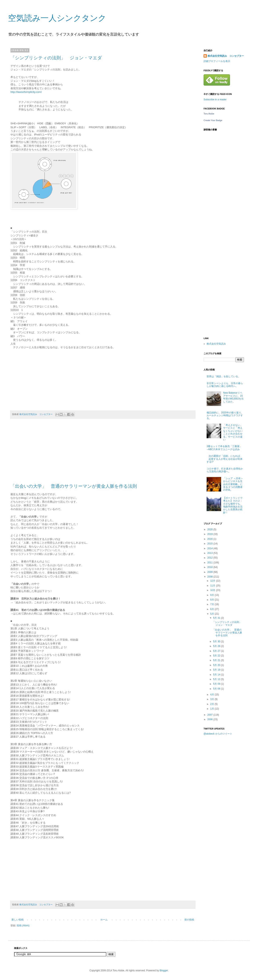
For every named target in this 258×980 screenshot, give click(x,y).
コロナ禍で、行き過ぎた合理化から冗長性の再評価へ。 (225, 470)
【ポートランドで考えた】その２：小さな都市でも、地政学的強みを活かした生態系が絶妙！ (233, 505)
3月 (212, 699)
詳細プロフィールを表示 (217, 61)
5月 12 (217, 679)
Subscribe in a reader (215, 100)
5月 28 (217, 646)
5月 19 (217, 670)
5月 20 (217, 665)
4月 (212, 695)
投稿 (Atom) (23, 925)
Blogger (164, 971)
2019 (210, 534)
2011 (210, 563)
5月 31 (217, 618)
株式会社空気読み (216, 344)
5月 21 (217, 660)
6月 (212, 609)
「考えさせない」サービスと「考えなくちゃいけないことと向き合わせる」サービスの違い (233, 432)
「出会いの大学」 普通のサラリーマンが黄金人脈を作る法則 (74, 486)
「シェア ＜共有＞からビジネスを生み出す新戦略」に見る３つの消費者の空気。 (233, 484)
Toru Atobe (209, 114)
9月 (212, 595)
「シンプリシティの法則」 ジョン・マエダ (56, 58)
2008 (210, 577)
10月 (213, 590)
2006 (210, 719)
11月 (213, 586)
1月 (212, 709)
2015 (210, 544)
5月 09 (217, 684)
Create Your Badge (213, 120)
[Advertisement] (220, 802)
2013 (210, 553)
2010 (210, 567)
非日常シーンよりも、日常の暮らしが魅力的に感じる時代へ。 (225, 385)
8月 (212, 600)
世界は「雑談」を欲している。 (224, 376)
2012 (210, 558)
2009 (210, 572)
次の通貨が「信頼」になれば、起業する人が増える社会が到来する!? (225, 459)
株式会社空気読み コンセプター (226, 56)
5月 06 (217, 689)
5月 (212, 614)
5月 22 (217, 656)
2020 (210, 529)
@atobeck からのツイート (218, 734)
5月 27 (217, 651)
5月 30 (217, 641)
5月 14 (217, 675)
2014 (210, 548)
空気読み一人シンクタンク (57, 18)
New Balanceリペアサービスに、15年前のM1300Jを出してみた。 (234, 397)
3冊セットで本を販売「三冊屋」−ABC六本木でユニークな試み (224, 448)
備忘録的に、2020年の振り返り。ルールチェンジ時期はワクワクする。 (225, 416)
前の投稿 (189, 920)
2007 (210, 715)
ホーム (104, 920)
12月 (213, 581)
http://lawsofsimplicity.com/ (26, 92)
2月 (212, 704)
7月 (212, 604)
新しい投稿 (18, 920)
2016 (210, 539)
